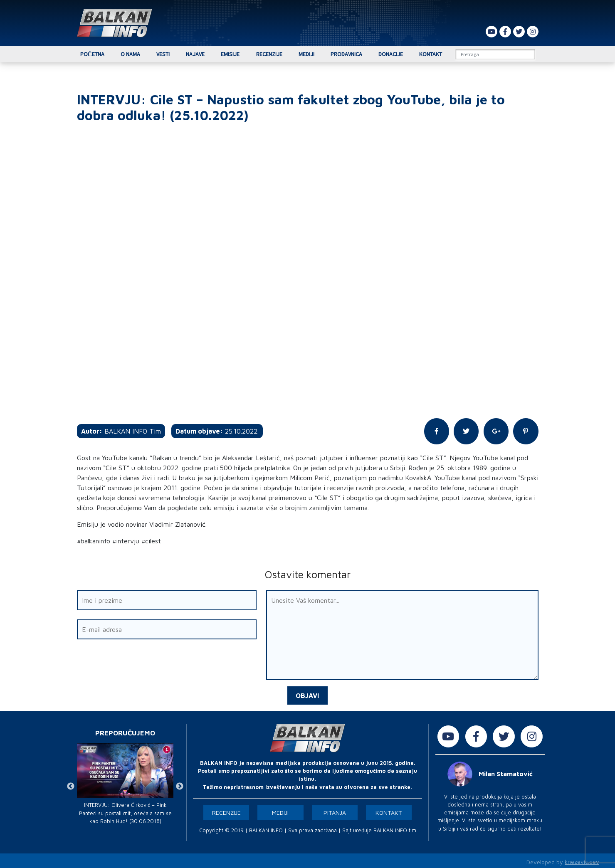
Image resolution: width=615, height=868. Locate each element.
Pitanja (335, 810)
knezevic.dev (582, 860)
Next (180, 784)
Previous (71, 784)
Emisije (230, 54)
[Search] (495, 54)
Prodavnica (346, 54)
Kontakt (431, 54)
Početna (92, 54)
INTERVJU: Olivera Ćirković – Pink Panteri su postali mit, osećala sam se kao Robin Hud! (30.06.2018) (125, 811)
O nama (130, 54)
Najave (195, 54)
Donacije (391, 54)
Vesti (163, 54)
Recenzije (269, 54)
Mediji (306, 54)
